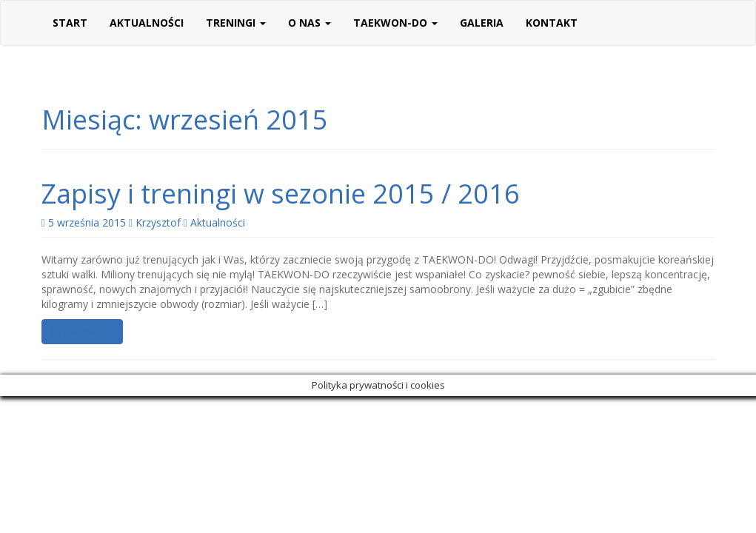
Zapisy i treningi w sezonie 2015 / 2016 (281, 194)
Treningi (236, 23)
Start (70, 23)
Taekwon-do (395, 23)
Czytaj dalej (82, 331)
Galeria (482, 23)
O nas (310, 23)
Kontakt (552, 23)
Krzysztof (158, 222)
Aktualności (147, 23)
